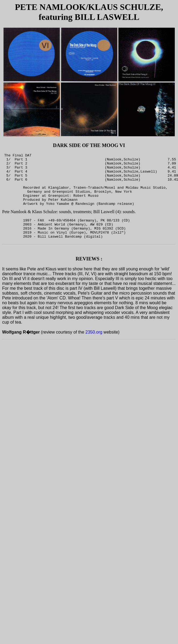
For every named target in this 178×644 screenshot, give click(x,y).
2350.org (94, 348)
